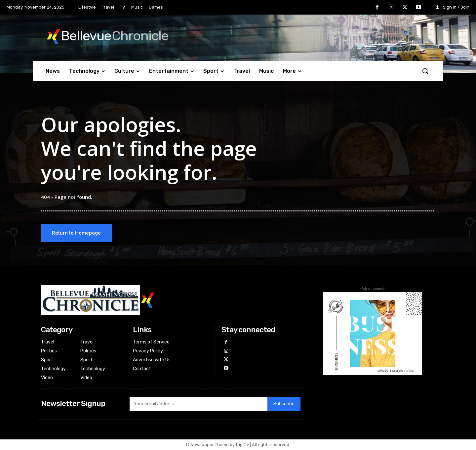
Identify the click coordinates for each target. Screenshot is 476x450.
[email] (198, 405)
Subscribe (284, 405)
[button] (425, 71)
